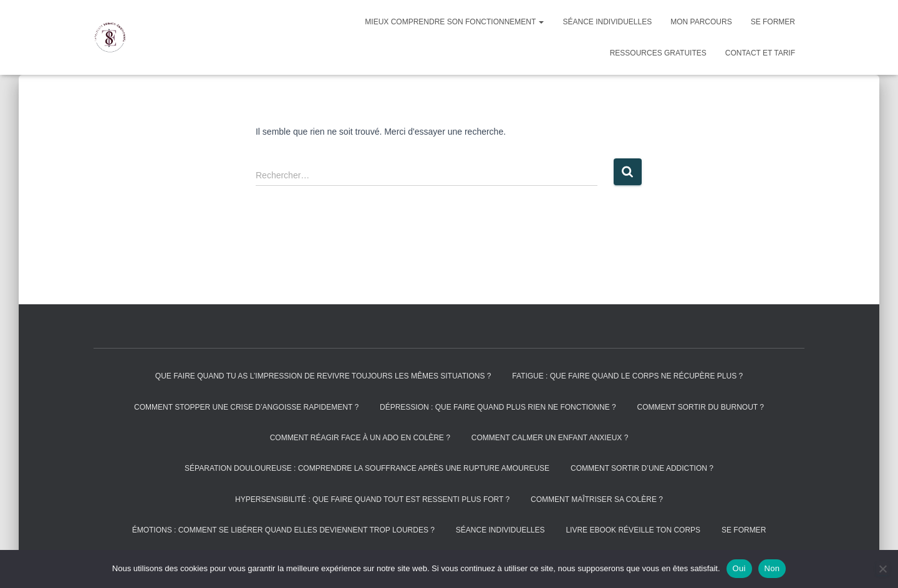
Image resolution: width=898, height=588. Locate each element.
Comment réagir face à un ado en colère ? (360, 438)
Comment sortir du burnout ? (701, 407)
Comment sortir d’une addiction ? (642, 468)
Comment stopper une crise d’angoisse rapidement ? (246, 407)
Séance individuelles (607, 22)
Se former (773, 22)
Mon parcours (701, 22)
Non (772, 568)
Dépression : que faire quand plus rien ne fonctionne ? (498, 407)
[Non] (882, 569)
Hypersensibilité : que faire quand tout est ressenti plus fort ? (372, 499)
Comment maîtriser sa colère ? (597, 499)
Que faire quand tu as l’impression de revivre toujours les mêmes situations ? (323, 376)
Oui (739, 568)
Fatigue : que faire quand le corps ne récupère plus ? (627, 376)
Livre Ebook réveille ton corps (633, 530)
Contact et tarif (760, 53)
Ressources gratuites (658, 53)
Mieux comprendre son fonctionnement (454, 22)
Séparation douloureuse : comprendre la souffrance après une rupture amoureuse (367, 468)
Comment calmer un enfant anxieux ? (550, 438)
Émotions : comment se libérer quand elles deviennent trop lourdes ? (283, 530)
